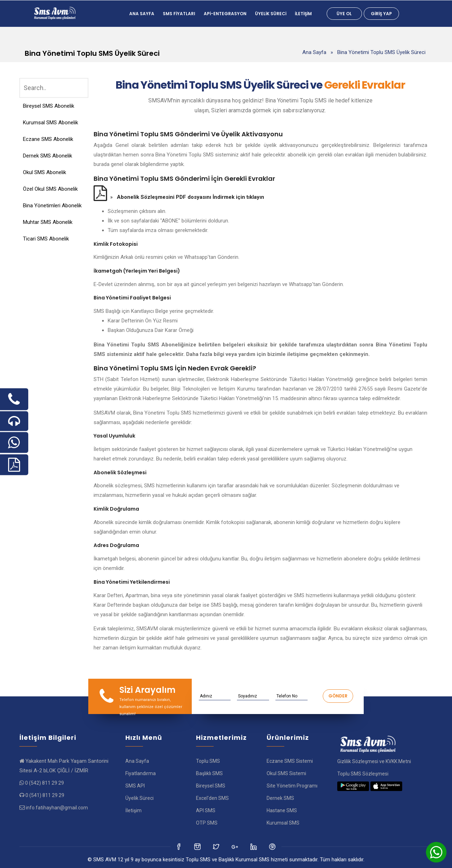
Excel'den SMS (212, 798)
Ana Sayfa (142, 14)
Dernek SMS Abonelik (47, 156)
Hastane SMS (282, 810)
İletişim (303, 14)
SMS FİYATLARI (179, 14)
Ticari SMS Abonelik (46, 239)
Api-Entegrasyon (225, 14)
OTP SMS (207, 823)
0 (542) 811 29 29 (44, 783)
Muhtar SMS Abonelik (48, 222)
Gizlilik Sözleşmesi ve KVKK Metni (374, 761)
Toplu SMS (208, 761)
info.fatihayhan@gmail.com (57, 808)
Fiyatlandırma (141, 773)
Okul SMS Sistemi (286, 773)
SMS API (135, 786)
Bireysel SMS (211, 786)
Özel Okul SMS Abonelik (50, 189)
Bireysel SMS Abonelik (49, 106)
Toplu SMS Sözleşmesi (363, 774)
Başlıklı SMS (209, 773)
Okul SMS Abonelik (44, 172)
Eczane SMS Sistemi (290, 761)
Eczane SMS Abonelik (48, 139)
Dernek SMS (280, 798)
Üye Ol (344, 14)
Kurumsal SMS (283, 823)
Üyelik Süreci (271, 14)
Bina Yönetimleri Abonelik (52, 206)
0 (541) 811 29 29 (45, 795)
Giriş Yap (381, 14)
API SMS (206, 810)
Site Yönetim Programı (292, 786)
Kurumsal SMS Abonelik (50, 123)
